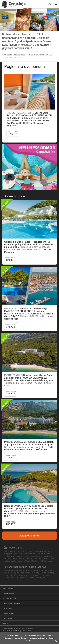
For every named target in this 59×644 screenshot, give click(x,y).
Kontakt (5, 623)
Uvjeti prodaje (8, 608)
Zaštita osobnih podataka (12, 603)
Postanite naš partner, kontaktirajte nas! (25, 567)
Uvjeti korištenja (8, 593)
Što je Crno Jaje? (13, 548)
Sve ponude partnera (12, 57)
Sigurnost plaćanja (9, 598)
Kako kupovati (8, 588)
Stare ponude (7, 618)
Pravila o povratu (9, 613)
